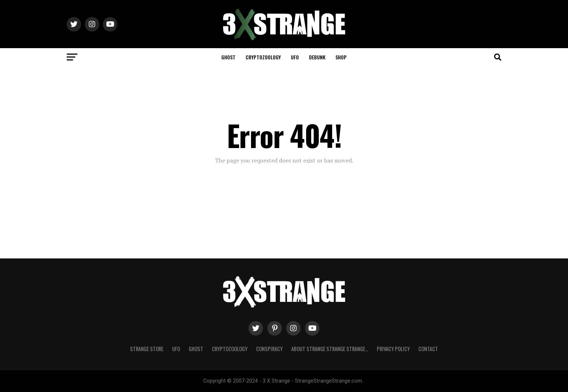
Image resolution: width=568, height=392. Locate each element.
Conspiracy (269, 349)
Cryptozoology (263, 57)
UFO (295, 57)
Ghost (228, 57)
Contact (428, 349)
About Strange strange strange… (330, 349)
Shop (341, 57)
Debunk (317, 57)
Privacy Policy (393, 349)
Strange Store (147, 349)
